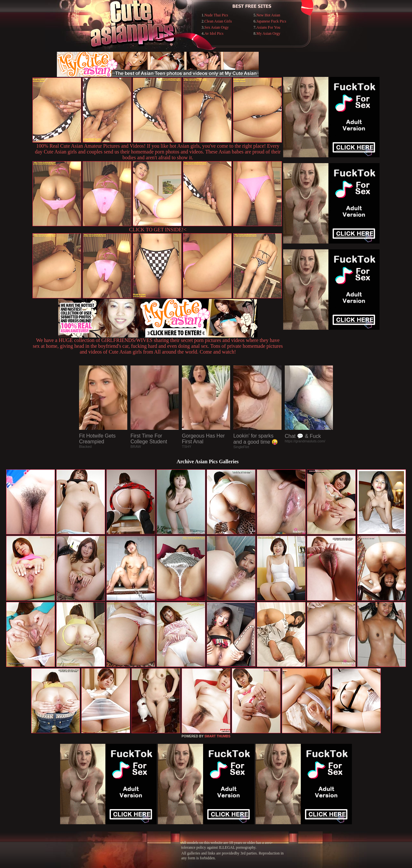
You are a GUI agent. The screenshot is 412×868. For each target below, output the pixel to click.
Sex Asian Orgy (217, 27)
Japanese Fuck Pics (271, 21)
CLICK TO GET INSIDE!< (158, 230)
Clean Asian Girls (218, 21)
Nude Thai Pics (216, 15)
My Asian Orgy (268, 33)
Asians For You (268, 27)
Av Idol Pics (214, 33)
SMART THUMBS (217, 736)
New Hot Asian (268, 15)
